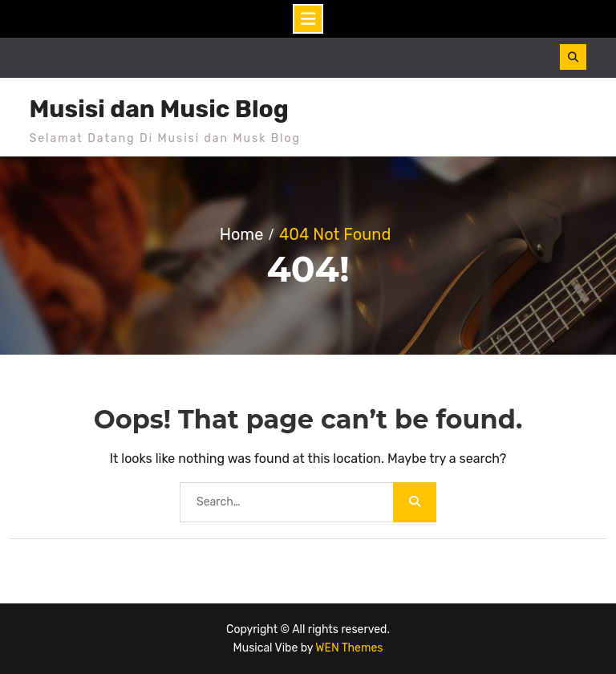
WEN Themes (349, 648)
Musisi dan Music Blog (159, 109)
